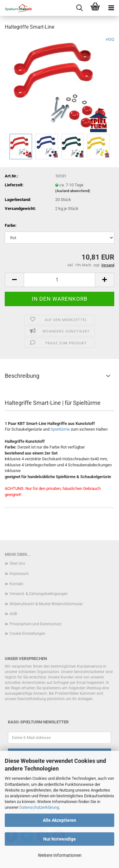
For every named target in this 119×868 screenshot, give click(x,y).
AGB (13, 614)
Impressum (19, 574)
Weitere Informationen (60, 855)
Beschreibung (22, 376)
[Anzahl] (60, 280)
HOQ (110, 39)
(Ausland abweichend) (73, 191)
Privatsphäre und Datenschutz (36, 624)
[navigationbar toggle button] (111, 8)
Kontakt (16, 584)
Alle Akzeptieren (60, 820)
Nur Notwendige (60, 839)
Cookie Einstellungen (27, 634)
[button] (14, 280)
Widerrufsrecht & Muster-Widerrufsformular (46, 604)
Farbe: (11, 225)
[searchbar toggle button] (79, 8)
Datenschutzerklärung (39, 807)
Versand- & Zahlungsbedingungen (39, 594)
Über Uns (17, 563)
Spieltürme (60, 429)
